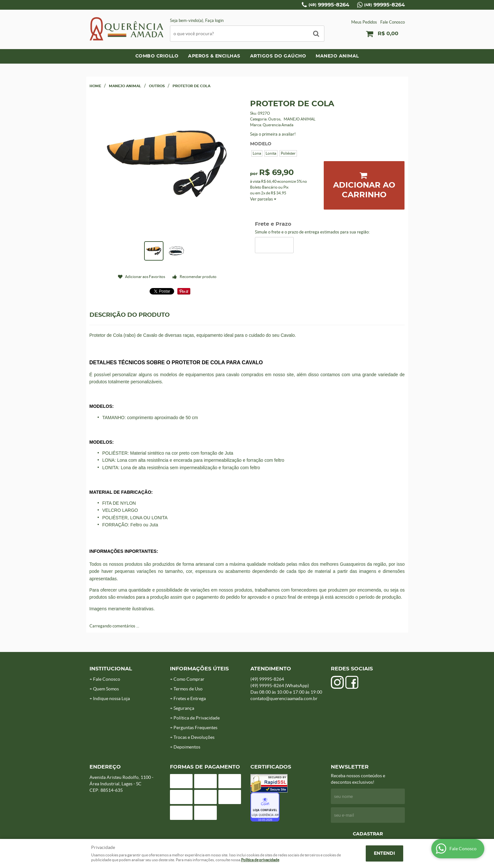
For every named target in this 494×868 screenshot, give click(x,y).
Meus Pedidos (364, 22)
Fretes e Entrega (190, 698)
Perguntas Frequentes (195, 728)
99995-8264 (329, 5)
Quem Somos (106, 689)
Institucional (111, 669)
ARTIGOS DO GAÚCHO (278, 56)
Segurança (184, 708)
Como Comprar (189, 679)
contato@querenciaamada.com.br (284, 698)
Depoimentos (187, 747)
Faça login (214, 21)
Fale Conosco (393, 22)
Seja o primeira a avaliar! (273, 134)
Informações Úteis (199, 669)
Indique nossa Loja (111, 698)
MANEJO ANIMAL (337, 56)
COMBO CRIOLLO (157, 56)
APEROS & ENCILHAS (214, 56)
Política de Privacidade (197, 718)
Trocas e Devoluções (194, 737)
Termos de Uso (188, 689)
